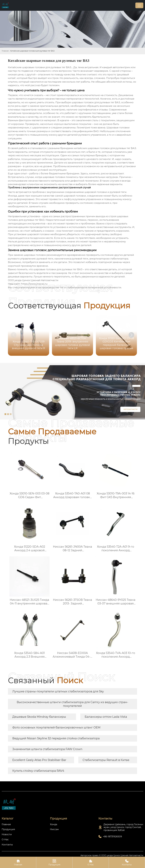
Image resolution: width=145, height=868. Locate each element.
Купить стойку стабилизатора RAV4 (38, 771)
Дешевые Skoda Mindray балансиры (39, 717)
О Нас (91, 862)
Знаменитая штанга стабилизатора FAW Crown (47, 749)
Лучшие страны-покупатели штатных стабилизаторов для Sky (58, 691)
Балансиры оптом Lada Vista (106, 717)
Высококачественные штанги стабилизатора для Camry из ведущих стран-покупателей (72, 704)
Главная (5, 51)
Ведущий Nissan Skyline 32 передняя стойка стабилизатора (56, 738)
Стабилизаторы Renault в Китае (106, 760)
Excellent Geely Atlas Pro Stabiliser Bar (39, 760)
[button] (131, 335)
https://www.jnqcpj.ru (34, 284)
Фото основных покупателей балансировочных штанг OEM (56, 727)
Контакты (127, 862)
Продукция (54, 862)
